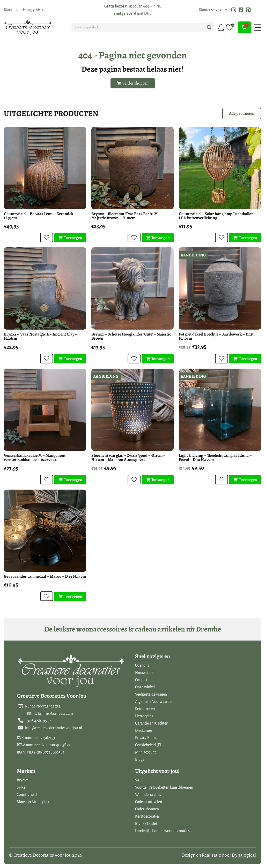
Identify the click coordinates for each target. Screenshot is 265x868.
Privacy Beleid (146, 738)
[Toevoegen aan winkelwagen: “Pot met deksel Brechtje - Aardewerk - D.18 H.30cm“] (245, 359)
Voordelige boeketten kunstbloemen (164, 787)
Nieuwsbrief (145, 673)
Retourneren (145, 709)
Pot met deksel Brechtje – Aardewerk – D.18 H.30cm (216, 336)
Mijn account (145, 752)
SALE (139, 780)
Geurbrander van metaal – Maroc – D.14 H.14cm (45, 576)
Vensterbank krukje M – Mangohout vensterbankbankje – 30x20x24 (35, 458)
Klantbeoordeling (23, 10)
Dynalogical (244, 855)
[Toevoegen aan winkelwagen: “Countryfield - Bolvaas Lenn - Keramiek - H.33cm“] (70, 238)
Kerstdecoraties (147, 816)
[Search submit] (209, 27)
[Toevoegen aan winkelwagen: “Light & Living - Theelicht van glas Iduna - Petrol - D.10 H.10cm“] (245, 480)
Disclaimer (144, 730)
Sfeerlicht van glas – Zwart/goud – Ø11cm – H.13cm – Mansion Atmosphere (128, 458)
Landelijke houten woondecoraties (162, 831)
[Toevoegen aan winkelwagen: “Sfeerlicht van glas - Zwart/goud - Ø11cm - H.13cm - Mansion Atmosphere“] (158, 480)
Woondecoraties (148, 795)
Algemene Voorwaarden (154, 702)
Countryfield (27, 795)
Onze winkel (145, 687)
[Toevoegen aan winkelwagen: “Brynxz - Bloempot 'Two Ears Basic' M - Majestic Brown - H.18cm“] (158, 238)
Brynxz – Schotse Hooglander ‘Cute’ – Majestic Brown (131, 336)
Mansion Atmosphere (34, 802)
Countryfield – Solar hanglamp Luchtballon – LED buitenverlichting (218, 216)
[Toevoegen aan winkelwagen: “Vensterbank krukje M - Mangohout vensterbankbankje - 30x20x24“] (70, 480)
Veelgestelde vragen (151, 694)
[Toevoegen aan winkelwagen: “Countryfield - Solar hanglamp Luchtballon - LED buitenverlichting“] (245, 238)
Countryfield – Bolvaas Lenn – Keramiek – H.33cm (40, 216)
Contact (141, 680)
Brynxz (22, 780)
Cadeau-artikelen (149, 802)
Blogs (140, 759)
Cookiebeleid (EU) (149, 745)
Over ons (142, 665)
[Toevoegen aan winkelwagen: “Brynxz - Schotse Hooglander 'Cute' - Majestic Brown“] (158, 359)
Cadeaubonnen (147, 809)
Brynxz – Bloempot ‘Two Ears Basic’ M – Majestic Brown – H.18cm (126, 216)
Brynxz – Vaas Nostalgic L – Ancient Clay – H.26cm (41, 336)
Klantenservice (213, 10)
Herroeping (144, 716)
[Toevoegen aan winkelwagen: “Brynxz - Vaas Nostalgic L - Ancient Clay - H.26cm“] (70, 359)
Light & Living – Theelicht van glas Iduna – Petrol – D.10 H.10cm (215, 458)
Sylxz (21, 787)
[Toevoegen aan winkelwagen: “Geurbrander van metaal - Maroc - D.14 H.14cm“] (70, 596)
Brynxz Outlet (146, 824)
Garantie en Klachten (152, 723)
